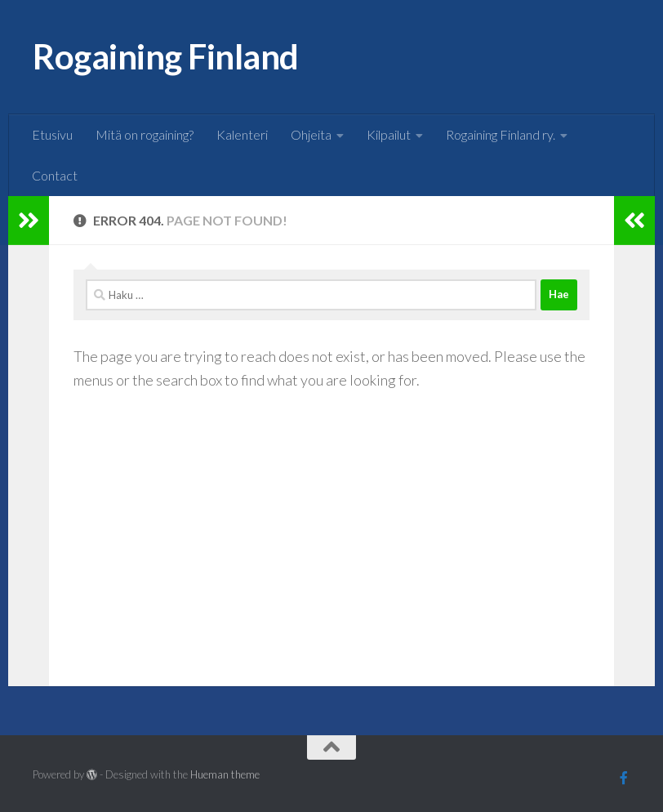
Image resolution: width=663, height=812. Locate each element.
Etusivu (52, 134)
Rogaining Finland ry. (501, 134)
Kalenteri (242, 134)
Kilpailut (389, 134)
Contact (55, 175)
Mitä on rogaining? (145, 134)
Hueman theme (225, 774)
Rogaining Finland (166, 56)
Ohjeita (311, 134)
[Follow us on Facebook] (624, 778)
